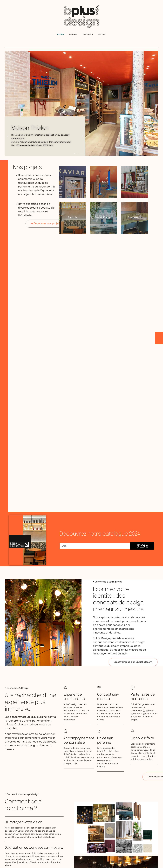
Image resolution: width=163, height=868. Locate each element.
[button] (75, 154)
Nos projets (87, 34)
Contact (102, 34)
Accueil (61, 34)
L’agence (73, 34)
